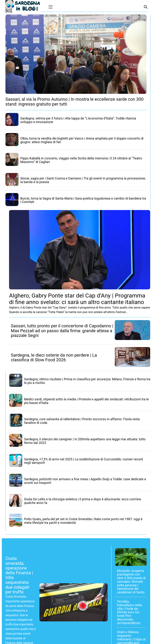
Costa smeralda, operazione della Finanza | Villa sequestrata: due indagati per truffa (19, 575)
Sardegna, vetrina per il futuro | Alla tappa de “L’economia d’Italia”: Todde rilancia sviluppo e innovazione (78, 120)
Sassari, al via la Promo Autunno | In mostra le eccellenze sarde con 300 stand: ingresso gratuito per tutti (74, 102)
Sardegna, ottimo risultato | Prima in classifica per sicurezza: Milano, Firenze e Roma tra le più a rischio (87, 381)
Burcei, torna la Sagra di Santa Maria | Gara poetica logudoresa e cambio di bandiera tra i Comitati (83, 200)
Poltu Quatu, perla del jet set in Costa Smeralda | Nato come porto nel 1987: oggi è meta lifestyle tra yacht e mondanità (83, 521)
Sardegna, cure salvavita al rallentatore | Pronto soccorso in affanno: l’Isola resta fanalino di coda (82, 421)
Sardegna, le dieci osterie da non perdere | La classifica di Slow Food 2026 (54, 358)
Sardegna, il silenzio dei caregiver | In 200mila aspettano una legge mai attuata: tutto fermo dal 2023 (85, 441)
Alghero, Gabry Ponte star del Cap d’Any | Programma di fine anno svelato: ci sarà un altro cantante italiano (77, 299)
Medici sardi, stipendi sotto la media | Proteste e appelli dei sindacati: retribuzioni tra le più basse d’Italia (86, 401)
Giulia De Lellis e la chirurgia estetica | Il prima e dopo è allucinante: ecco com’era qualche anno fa (83, 501)
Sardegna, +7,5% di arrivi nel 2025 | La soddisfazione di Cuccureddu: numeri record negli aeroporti (84, 461)
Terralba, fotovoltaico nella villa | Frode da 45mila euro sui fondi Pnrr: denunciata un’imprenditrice (129, 612)
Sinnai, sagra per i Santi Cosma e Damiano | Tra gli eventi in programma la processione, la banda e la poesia (83, 180)
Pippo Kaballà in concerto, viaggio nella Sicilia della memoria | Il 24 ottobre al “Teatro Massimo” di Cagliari (81, 160)
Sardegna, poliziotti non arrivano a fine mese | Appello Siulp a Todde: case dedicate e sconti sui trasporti (85, 481)
